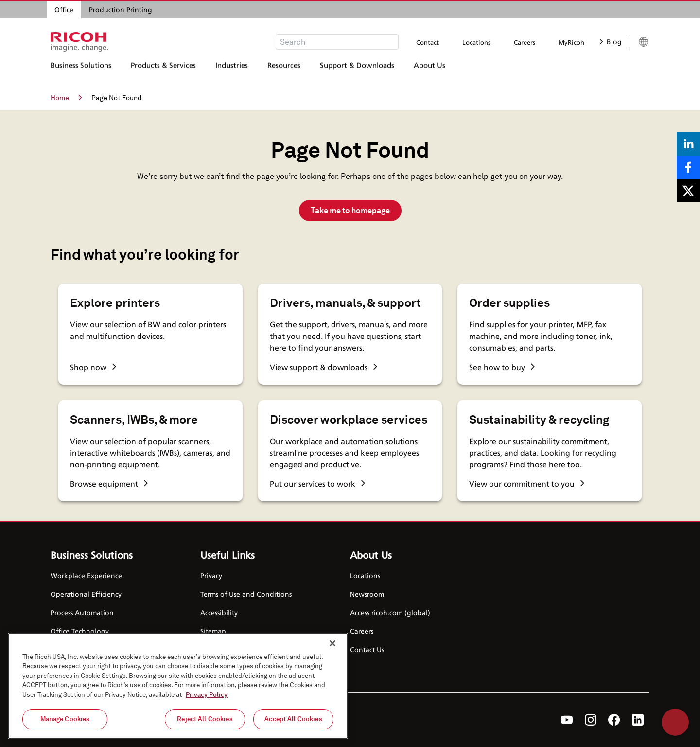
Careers (525, 42)
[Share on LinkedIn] (688, 144)
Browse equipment (109, 484)
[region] (178, 686)
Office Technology (80, 631)
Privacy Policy (207, 695)
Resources (284, 71)
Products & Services (163, 71)
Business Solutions (81, 71)
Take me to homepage (350, 210)
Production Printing (121, 9)
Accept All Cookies (293, 719)
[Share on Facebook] (688, 167)
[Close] (332, 643)
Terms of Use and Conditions (246, 594)
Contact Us (367, 649)
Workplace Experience (86, 576)
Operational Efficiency (86, 594)
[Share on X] (688, 191)
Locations (476, 42)
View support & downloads (324, 367)
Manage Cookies (65, 719)
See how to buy (502, 367)
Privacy (211, 576)
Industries (232, 71)
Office (64, 9)
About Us (429, 71)
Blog (611, 42)
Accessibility (219, 613)
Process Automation (82, 613)
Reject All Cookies (205, 719)
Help (675, 722)
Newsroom (367, 594)
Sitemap (213, 631)
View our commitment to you (527, 484)
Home (66, 98)
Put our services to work (317, 484)
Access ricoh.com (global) (390, 613)
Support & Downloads (357, 71)
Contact (428, 42)
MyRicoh (571, 42)
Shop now (93, 367)
